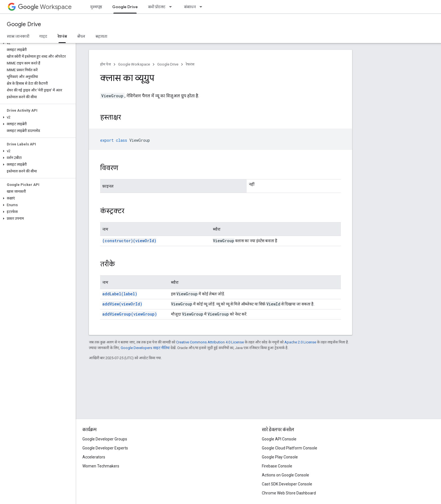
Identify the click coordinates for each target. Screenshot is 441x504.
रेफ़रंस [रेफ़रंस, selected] (62, 36)
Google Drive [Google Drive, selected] (125, 7)
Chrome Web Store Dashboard (289, 493)
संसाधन (190, 7)
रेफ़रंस (190, 64)
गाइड (43, 36)
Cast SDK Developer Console (287, 484)
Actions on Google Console (285, 475)
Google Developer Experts (105, 448)
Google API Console (279, 439)
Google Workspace (134, 64)
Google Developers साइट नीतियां (145, 348)
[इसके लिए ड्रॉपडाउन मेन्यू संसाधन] (202, 7)
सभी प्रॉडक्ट (157, 7)
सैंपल (81, 36)
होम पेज (105, 64)
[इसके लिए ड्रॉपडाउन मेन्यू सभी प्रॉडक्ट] (172, 7)
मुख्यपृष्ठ (96, 7)
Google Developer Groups (105, 439)
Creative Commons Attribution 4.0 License (210, 342)
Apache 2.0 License (300, 342)
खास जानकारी (18, 36)
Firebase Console (277, 466)
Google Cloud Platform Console (290, 448)
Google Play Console (280, 457)
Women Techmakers (101, 466)
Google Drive (24, 24)
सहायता (101, 36)
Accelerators (94, 457)
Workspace (45, 7)
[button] (37, 43)
